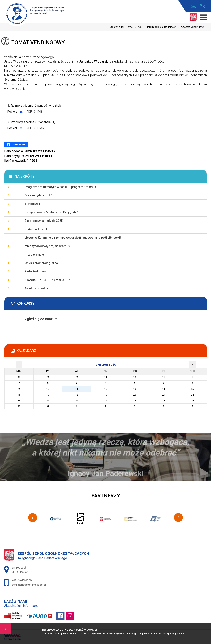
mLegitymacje (34, 255)
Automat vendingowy (34, 42)
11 (77, 389)
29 (192, 401)
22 (192, 395)
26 (106, 401)
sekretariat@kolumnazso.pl (193, 6)
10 (48, 389)
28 (164, 401)
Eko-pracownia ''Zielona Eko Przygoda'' (51, 212)
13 (135, 389)
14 (164, 389)
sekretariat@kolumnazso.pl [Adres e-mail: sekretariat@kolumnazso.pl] (29, 585)
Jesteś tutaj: (118, 27)
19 (106, 395)
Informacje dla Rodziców (159, 27)
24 (48, 401)
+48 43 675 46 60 (202, 6)
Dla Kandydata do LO (39, 195)
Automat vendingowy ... (191, 27)
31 (48, 406)
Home (129, 27)
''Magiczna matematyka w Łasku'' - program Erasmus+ (61, 187)
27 (135, 401)
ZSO (138, 27)
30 (19, 406)
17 (48, 395)
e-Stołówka (32, 204)
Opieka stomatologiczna (41, 263)
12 (106, 389)
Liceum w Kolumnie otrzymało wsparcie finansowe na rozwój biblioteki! (73, 238)
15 (192, 389)
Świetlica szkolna (36, 288)
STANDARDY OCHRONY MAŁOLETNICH (50, 280)
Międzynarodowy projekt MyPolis (47, 246)
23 (19, 401)
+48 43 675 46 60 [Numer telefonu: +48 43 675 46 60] (22, 580)
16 (19, 395)
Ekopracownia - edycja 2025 (44, 221)
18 (77, 395)
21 (164, 395)
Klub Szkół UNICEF (37, 229)
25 (77, 401)
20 (135, 395)
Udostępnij (16, 144)
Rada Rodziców (35, 271)
